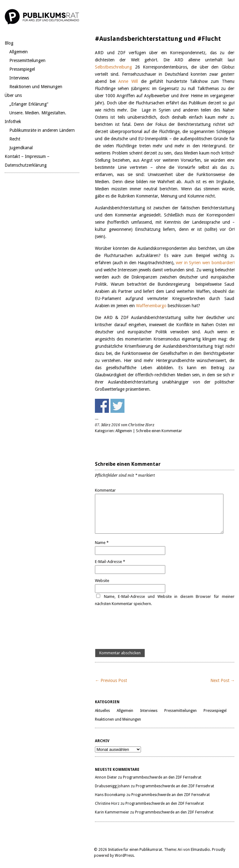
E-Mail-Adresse (110, 562)
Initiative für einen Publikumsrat (135, 850)
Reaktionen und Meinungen (36, 87)
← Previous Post (111, 680)
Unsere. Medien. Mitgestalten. (38, 113)
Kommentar (105, 490)
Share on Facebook (102, 406)
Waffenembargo (152, 306)
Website (102, 581)
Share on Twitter (117, 406)
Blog (9, 43)
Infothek (13, 122)
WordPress (124, 856)
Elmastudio (200, 850)
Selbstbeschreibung (115, 67)
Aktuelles (102, 711)
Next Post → (223, 680)
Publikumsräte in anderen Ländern (42, 130)
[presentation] (142, 628)
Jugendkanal (21, 148)
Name (102, 543)
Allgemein (19, 52)
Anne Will (128, 81)
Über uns (13, 95)
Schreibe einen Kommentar (159, 431)
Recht (15, 139)
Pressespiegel (22, 69)
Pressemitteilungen (27, 60)
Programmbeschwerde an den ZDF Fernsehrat (162, 777)
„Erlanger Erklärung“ (29, 104)
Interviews (19, 78)
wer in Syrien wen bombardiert (205, 263)
